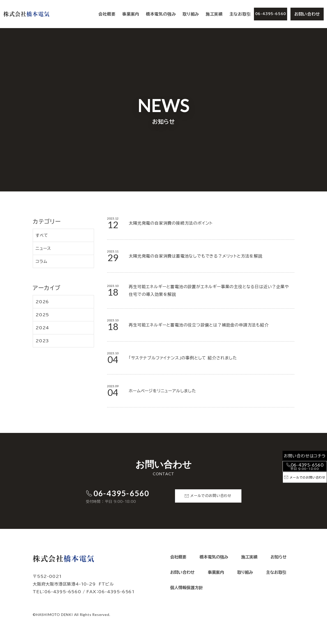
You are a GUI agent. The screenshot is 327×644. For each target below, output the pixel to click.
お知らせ (279, 557)
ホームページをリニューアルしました (162, 391)
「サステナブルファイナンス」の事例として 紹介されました (183, 358)
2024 (42, 328)
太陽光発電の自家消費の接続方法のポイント (171, 223)
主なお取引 (240, 14)
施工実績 (214, 14)
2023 (42, 341)
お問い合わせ (307, 14)
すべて (42, 235)
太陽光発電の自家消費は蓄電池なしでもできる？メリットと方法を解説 (196, 256)
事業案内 (216, 572)
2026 (42, 302)
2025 (42, 315)
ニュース (43, 248)
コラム (41, 261)
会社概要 (107, 14)
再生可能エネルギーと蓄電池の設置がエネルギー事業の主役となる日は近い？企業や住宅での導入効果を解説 (209, 290)
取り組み (191, 14)
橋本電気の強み (161, 14)
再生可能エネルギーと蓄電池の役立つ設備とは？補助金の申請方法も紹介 (199, 325)
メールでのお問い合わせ (211, 496)
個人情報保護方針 (186, 588)
